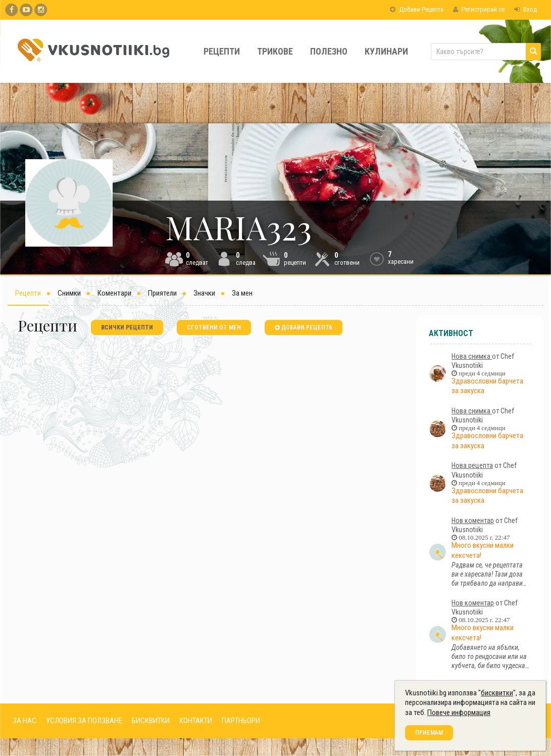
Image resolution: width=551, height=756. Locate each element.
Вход (525, 9)
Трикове (275, 51)
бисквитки (497, 693)
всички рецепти (127, 327)
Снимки (69, 293)
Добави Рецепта (417, 9)
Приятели (162, 293)
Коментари (114, 293)
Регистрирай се (479, 9)
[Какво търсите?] (486, 52)
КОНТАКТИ (196, 721)
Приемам (429, 733)
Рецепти (222, 51)
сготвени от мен (214, 327)
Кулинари (386, 51)
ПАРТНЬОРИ (241, 721)
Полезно (329, 51)
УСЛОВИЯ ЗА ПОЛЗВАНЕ (84, 721)
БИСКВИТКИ (151, 721)
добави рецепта (304, 327)
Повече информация (459, 713)
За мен (242, 293)
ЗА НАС (24, 721)
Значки (204, 293)
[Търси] (533, 52)
